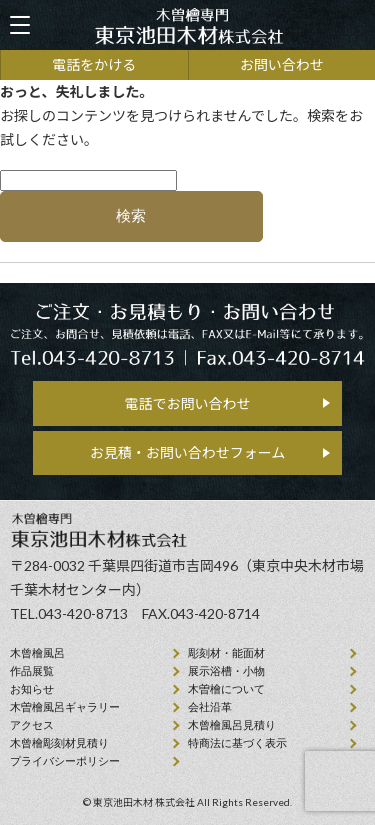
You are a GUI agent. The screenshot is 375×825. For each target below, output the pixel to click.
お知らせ (32, 689)
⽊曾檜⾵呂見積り (232, 725)
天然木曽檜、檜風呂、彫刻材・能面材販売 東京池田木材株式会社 (188, 25)
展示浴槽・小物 (226, 671)
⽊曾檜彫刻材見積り (59, 743)
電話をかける (94, 64)
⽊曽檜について (226, 689)
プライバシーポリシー (65, 761)
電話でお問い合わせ (188, 403)
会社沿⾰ (210, 707)
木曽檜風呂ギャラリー (65, 707)
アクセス (32, 725)
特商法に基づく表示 (237, 743)
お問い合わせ (282, 64)
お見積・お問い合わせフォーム (188, 452)
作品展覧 (32, 671)
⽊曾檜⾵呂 (37, 653)
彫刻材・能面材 (226, 653)
